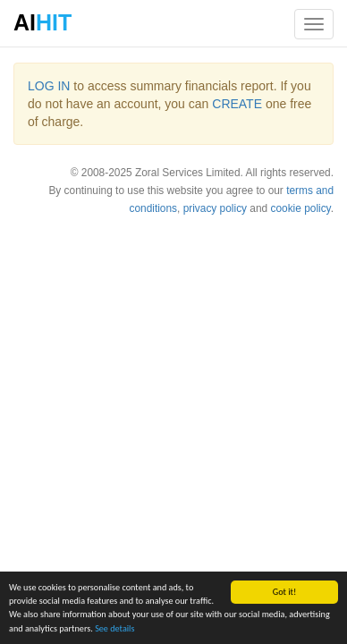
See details (114, 628)
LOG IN (49, 86)
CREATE (237, 104)
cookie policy (300, 208)
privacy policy (215, 208)
